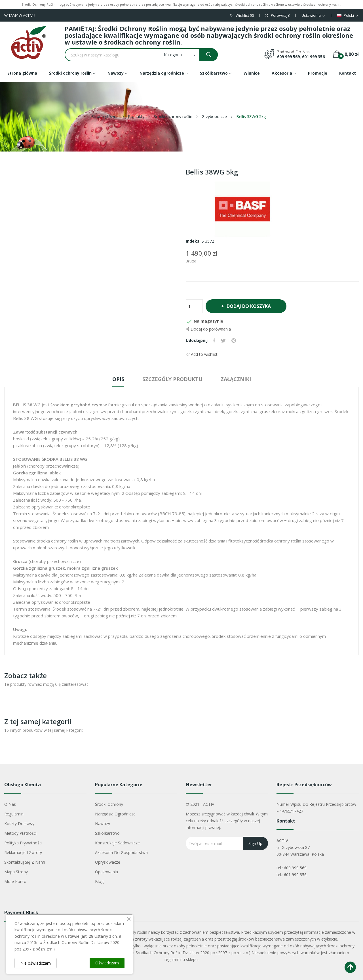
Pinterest (234, 340)
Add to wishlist (202, 354)
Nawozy (103, 824)
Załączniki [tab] (236, 379)
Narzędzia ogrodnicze (115, 814)
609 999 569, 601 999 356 (301, 57)
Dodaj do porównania (208, 329)
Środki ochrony (109, 804)
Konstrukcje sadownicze (117, 843)
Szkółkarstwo (107, 833)
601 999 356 (295, 875)
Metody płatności (20, 833)
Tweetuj (223, 340)
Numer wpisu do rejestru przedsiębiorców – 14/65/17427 (316, 808)
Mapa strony (16, 872)
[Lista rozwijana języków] (348, 16)
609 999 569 (295, 868)
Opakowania (106, 872)
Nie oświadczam (36, 963)
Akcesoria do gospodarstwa (121, 852)
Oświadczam (107, 963)
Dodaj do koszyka (248, 306)
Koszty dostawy (19, 824)
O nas (10, 804)
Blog (99, 881)
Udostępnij (214, 340)
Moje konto (15, 881)
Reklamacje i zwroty (23, 852)
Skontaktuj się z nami (25, 862)
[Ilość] (194, 306)
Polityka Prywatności (23, 843)
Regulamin (14, 814)
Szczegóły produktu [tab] (172, 379)
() (242, 15)
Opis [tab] (118, 379)
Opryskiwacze (108, 862)
